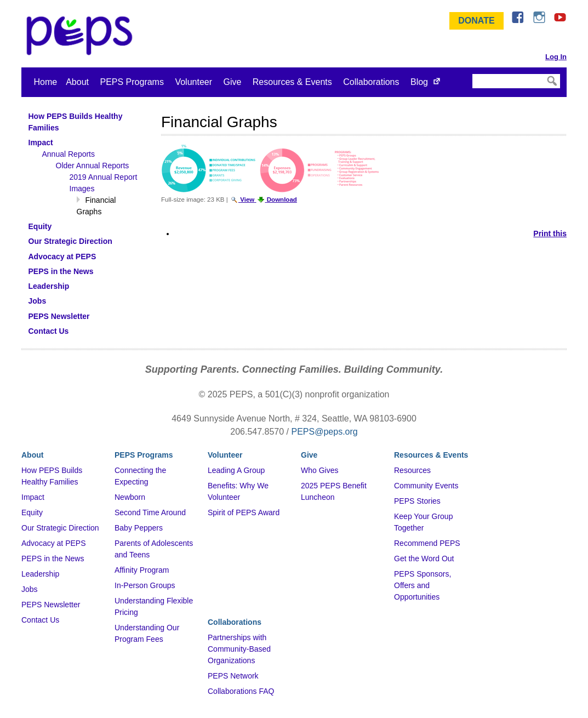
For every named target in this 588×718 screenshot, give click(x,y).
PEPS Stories (417, 501)
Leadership (40, 574)
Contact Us (40, 620)
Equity (32, 512)
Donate (476, 21)
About (77, 82)
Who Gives (319, 470)
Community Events (426, 486)
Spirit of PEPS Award (244, 512)
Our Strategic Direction (60, 528)
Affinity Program (142, 570)
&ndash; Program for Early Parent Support (82, 36)
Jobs (30, 589)
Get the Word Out (424, 559)
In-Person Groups (145, 585)
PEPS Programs (132, 82)
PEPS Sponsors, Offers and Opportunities (423, 585)
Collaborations (371, 82)
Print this (550, 233)
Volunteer (193, 82)
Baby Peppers (139, 528)
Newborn (130, 497)
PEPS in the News (53, 559)
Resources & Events (292, 82)
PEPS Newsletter (51, 605)
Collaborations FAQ (241, 691)
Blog (419, 82)
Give (232, 82)
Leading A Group (236, 470)
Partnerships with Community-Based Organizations (239, 649)
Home (46, 82)
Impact (33, 497)
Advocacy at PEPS (54, 543)
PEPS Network (233, 676)
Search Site (472, 73)
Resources (412, 470)
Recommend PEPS (427, 543)
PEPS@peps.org (325, 432)
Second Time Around (150, 512)
